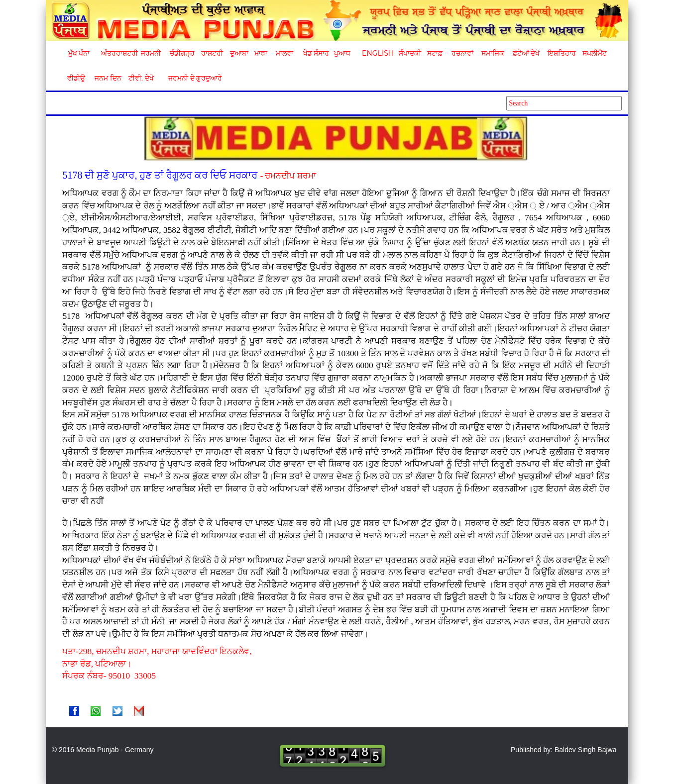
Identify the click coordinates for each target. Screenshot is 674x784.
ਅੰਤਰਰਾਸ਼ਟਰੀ (118, 53)
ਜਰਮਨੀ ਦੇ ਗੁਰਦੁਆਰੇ (191, 78)
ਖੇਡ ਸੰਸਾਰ (316, 53)
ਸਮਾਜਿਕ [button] (493, 53)
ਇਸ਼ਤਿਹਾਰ (561, 53)
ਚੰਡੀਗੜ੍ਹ (182, 53)
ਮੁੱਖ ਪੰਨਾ (79, 53)
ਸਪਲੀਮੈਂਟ (594, 53)
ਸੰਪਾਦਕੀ (410, 53)
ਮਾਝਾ (261, 53)
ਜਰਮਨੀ (151, 53)
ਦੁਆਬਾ (239, 53)
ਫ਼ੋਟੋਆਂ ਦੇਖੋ (526, 53)
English (377, 53)
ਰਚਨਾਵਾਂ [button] (462, 53)
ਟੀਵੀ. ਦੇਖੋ (141, 78)
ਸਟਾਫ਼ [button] (435, 53)
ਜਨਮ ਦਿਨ (108, 78)
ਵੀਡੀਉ (76, 78)
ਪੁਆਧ (342, 53)
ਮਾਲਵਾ (284, 53)
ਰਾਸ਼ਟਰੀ (212, 53)
